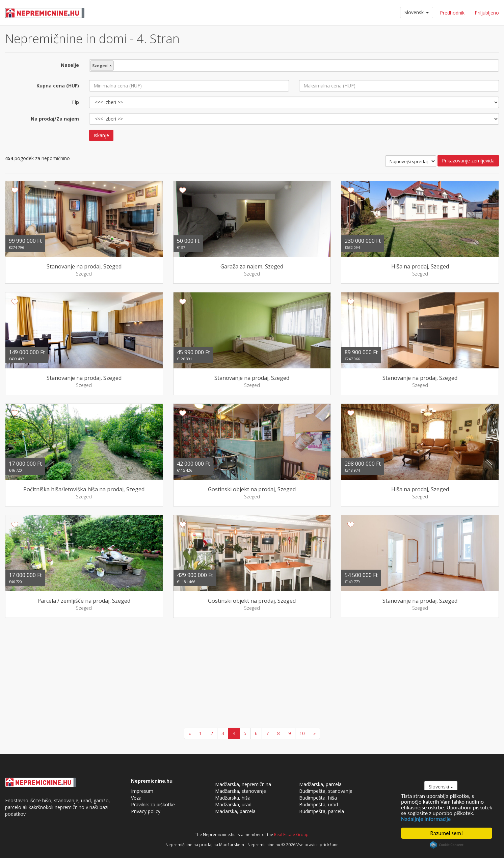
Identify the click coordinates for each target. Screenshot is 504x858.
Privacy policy (146, 811)
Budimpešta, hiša (318, 798)
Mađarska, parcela (235, 811)
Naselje (70, 65)
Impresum (142, 791)
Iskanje (101, 135)
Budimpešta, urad (319, 804)
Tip (75, 102)
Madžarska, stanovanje (241, 791)
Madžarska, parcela (320, 784)
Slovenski (417, 12)
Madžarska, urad (233, 804)
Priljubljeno (487, 13)
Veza (136, 798)
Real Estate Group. (292, 834)
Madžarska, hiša (233, 798)
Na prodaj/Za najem (55, 119)
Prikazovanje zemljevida (468, 161)
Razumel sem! (447, 833)
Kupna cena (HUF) (58, 86)
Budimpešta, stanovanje (326, 791)
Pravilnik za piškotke (153, 804)
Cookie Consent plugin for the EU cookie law (447, 845)
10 (302, 733)
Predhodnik (452, 13)
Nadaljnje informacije (426, 819)
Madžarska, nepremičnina (243, 784)
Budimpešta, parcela (322, 811)
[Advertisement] (252, 674)
